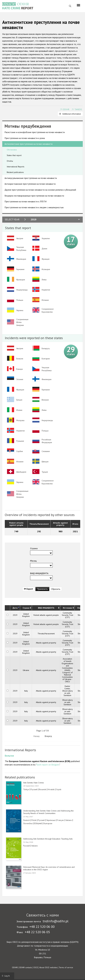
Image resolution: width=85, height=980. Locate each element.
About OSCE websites (48, 967)
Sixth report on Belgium (48, 765)
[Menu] (78, 5)
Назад (36, 736)
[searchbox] (32, 553)
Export (28, 589)
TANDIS (78, 109)
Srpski (59, 789)
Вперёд (48, 736)
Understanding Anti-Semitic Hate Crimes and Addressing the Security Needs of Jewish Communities (48, 812)
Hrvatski (51, 789)
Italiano (69, 820)
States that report (14, 155)
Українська (51, 820)
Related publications (15, 172)
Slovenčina (28, 823)
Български (48, 823)
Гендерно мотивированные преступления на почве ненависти (34, 196)
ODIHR (66, 109)
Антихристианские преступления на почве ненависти (30, 184)
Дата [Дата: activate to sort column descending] (15, 608)
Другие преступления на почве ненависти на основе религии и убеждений (40, 190)
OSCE (36, 967)
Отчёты (10, 161)
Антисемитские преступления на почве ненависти (28, 144)
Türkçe (26, 789)
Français (60, 820)
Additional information (72, 114)
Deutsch (27, 820)
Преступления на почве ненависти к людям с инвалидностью (34, 207)
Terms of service (66, 967)
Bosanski (43, 789)
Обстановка (12, 150)
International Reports (16, 167)
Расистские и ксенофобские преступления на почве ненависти (35, 132)
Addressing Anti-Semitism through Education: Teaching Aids (48, 839)
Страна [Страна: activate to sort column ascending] (26, 608)
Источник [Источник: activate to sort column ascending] (67, 608)
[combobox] (41, 553)
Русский (34, 789)
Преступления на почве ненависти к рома (25, 138)
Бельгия (9, 756)
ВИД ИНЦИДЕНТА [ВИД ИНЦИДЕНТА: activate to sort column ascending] (46, 608)
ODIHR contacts (25, 967)
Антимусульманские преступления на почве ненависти (31, 178)
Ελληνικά (38, 823)
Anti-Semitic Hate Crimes (34, 783)
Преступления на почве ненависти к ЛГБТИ (25, 201)
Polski (34, 820)
